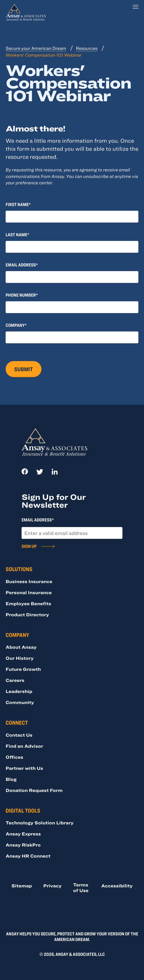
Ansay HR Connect (28, 856)
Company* (16, 325)
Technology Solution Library (40, 823)
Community (20, 702)
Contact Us (19, 735)
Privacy (52, 886)
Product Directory (27, 614)
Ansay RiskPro (23, 845)
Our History (20, 658)
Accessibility (117, 886)
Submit (24, 369)
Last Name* (17, 234)
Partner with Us (24, 768)
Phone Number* (22, 295)
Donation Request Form (34, 790)
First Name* (18, 204)
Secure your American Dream (36, 48)
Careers (15, 680)
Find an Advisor (24, 746)
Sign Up (29, 546)
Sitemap (22, 886)
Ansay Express (23, 834)
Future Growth (23, 669)
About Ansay (21, 647)
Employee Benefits (28, 603)
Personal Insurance (29, 592)
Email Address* (22, 265)
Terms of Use (81, 887)
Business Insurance (29, 581)
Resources (87, 48)
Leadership (19, 691)
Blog (11, 779)
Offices (14, 757)
